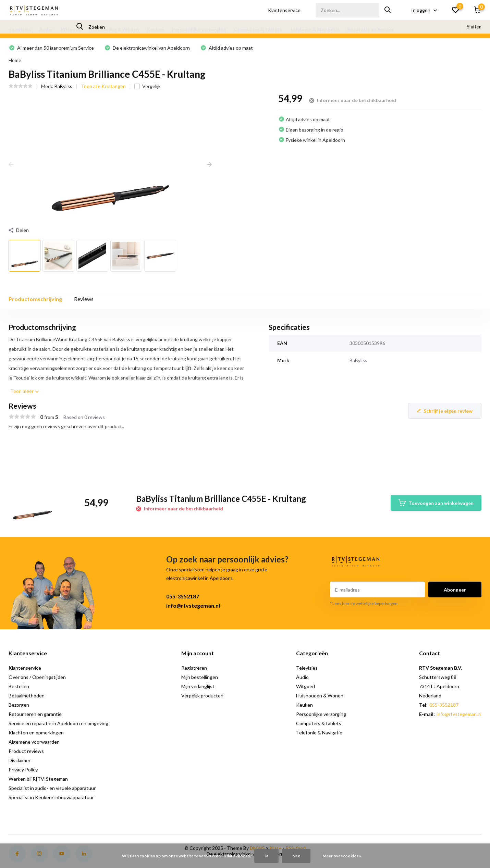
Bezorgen (19, 705)
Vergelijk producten (202, 696)
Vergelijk (148, 86)
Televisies (20, 29)
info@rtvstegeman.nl (193, 605)
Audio (46, 29)
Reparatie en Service (371, 29)
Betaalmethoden (27, 696)
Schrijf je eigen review (445, 411)
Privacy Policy (23, 770)
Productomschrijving (35, 299)
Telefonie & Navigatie (315, 29)
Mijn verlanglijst (198, 686)
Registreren (194, 668)
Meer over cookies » (342, 856)
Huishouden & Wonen (114, 29)
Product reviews (26, 751)
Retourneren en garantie (35, 714)
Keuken (155, 29)
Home (15, 60)
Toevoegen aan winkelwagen (436, 503)
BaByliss (63, 86)
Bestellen (19, 686)
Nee (296, 856)
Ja (266, 856)
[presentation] (11, 164)
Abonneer (455, 590)
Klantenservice (284, 10)
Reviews (84, 299)
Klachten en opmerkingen (36, 733)
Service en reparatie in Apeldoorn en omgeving (58, 723)
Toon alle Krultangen (103, 86)
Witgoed (71, 29)
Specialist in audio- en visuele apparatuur (52, 788)
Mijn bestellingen (200, 677)
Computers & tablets (258, 29)
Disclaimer (20, 760)
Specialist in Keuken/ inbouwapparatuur (51, 797)
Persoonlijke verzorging (199, 29)
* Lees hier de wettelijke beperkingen (364, 603)
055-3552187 (183, 596)
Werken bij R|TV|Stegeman (38, 779)
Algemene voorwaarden (34, 742)
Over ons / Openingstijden (37, 677)
